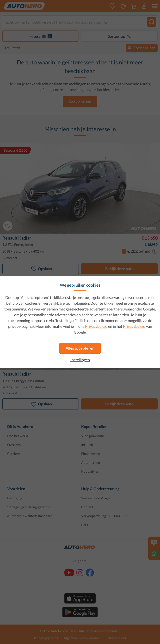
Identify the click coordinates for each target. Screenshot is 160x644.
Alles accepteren (80, 348)
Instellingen (80, 360)
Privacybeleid (96, 326)
